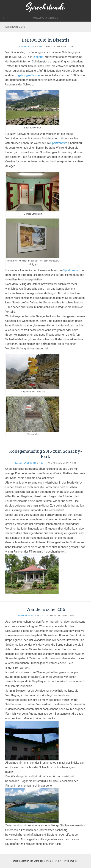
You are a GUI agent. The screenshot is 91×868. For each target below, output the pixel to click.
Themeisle (72, 861)
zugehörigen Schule (27, 75)
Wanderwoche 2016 (46, 609)
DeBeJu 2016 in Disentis (45, 40)
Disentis (38, 57)
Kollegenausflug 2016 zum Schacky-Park (46, 454)
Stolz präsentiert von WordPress (29, 861)
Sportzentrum (59, 143)
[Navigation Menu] (87, 18)
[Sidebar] (4, 18)
